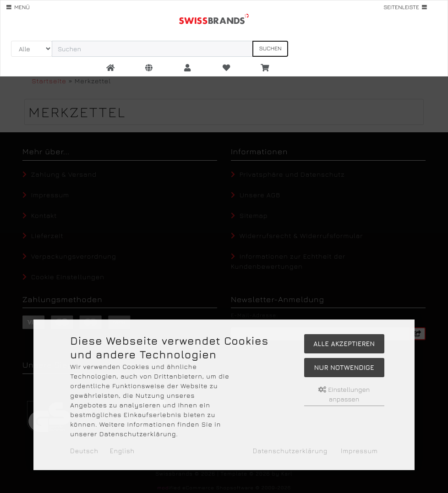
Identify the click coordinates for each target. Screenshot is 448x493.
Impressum (359, 451)
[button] (149, 68)
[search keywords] (152, 49)
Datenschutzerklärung (290, 451)
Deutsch (84, 451)
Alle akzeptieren (344, 344)
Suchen (270, 48)
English (122, 451)
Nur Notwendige (344, 367)
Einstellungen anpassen (344, 394)
